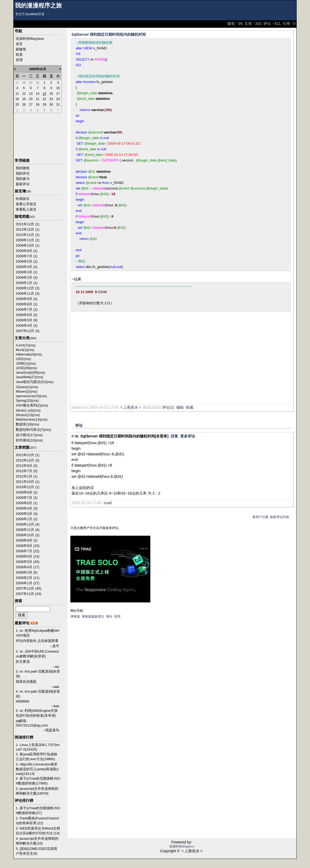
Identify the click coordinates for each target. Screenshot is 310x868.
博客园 (75, 617)
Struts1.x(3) (25, 410)
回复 (174, 436)
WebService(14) (28, 419)
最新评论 (23, 184)
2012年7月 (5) (27, 471)
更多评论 (188, 436)
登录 (93, 528)
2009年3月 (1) (27, 272)
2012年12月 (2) (28, 460)
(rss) (32, 345)
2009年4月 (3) (27, 508)
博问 (109, 617)
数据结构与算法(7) (30, 430)
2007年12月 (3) (28, 331)
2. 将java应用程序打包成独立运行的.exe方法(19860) (36, 757)
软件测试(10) (26, 440)
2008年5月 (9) (27, 320)
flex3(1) (21, 350)
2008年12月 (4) (28, 524)
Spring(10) (24, 401)
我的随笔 (23, 168)
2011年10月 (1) (28, 482)
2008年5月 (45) (28, 562)
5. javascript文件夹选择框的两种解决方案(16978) (37, 791)
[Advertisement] (136, 362)
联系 (19, 55)
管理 (19, 60)
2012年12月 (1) (28, 229)
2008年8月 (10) (28, 546)
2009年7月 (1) (27, 256)
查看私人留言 (26, 209)
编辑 (180, 407)
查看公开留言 (26, 204)
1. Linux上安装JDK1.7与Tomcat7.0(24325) (38, 747)
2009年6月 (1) (27, 503)
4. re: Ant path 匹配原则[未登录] (38, 694)
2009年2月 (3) (27, 277)
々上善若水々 (131, 407)
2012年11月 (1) (28, 235)
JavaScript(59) (27, 372)
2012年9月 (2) (27, 466)
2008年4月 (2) (27, 325)
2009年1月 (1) (27, 283)
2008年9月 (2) (27, 299)
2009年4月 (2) (27, 267)
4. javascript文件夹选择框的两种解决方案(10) (37, 841)
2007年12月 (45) (29, 588)
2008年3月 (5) (27, 572)
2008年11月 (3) (28, 293)
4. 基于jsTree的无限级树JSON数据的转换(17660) (38, 781)
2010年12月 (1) (28, 487)
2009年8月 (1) (27, 251)
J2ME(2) (22, 363)
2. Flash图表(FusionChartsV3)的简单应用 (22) (37, 821)
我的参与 (23, 179)
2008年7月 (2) (27, 309)
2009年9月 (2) (27, 492)
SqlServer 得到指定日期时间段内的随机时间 (109, 34)
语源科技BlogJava (30, 39)
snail (108, 503)
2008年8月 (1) (27, 304)
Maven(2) (23, 391)
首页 (19, 44)
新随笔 (21, 49)
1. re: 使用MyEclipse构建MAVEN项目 (38, 633)
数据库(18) (24, 424)
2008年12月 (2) (28, 288)
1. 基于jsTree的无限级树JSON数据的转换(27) (38, 810)
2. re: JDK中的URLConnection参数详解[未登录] (37, 654)
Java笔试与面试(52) (31, 382)
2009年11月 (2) (28, 240)
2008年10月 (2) (28, 535)
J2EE (20, 359)
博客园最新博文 (93, 617)
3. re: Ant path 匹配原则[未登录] (38, 674)
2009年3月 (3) (27, 514)
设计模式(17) (26, 435)
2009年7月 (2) (27, 498)
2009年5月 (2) (27, 261)
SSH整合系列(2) (28, 405)
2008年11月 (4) (28, 530)
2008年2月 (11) (28, 578)
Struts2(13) (24, 415)
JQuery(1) (23, 387)
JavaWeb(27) (26, 377)
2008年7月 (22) (28, 551)
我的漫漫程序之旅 (38, 6)
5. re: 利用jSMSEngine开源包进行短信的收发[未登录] (37, 713)
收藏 (190, 407)
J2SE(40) (23, 368)
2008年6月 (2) (27, 315)
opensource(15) (28, 396)
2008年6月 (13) (28, 556)
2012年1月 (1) (27, 476)
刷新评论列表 (280, 517)
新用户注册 (260, 517)
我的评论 (23, 173)
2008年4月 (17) (28, 567)
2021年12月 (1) (28, 224)
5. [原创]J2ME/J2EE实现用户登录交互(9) (36, 851)
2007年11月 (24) (29, 594)
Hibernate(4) (25, 354)
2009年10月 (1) (28, 245)
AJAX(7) (22, 345)
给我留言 (23, 199)
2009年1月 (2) (27, 519)
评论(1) (168, 407)
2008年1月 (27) (28, 583)
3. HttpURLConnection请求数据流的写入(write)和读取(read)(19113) (37, 769)
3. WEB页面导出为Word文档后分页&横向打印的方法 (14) (38, 831)
